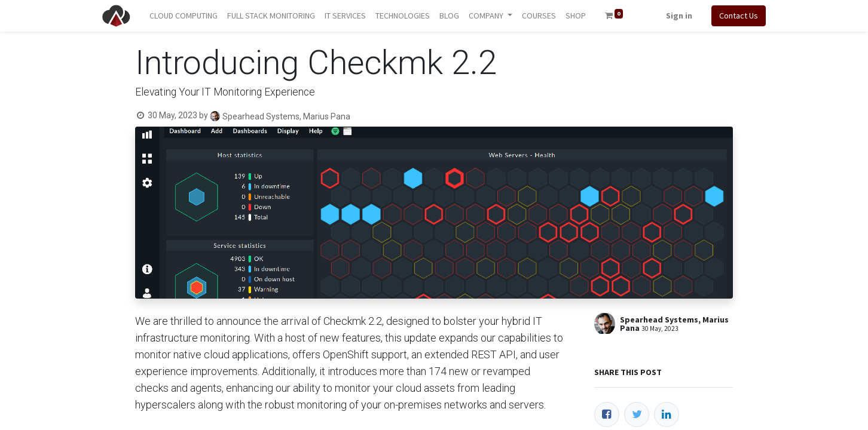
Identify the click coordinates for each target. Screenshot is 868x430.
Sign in (679, 16)
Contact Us (739, 16)
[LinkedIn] (667, 414)
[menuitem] (184, 16)
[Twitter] (637, 414)
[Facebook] (607, 414)
